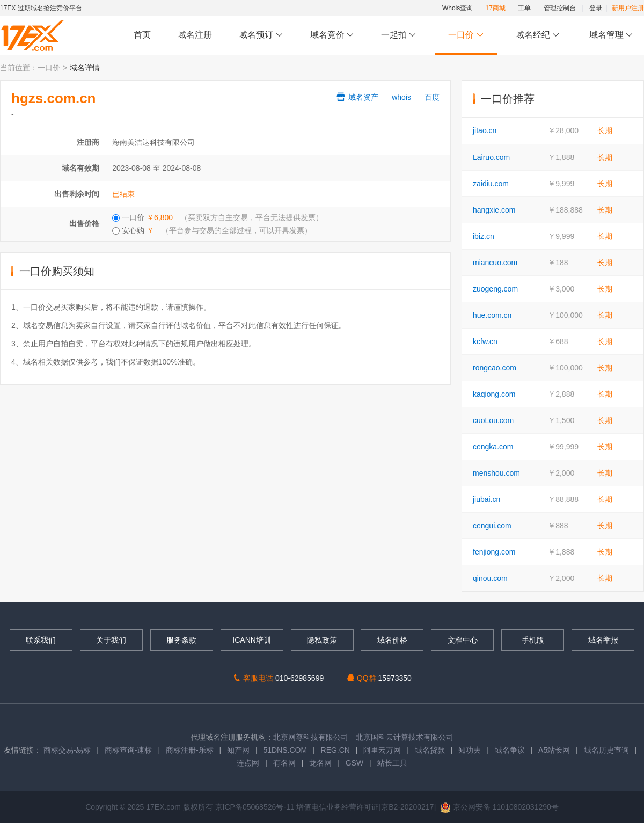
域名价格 (392, 640)
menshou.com (496, 473)
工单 (524, 8)
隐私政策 (322, 640)
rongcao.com (495, 368)
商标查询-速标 (130, 750)
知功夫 (470, 750)
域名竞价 (332, 35)
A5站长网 (554, 750)
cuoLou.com (493, 420)
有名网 (284, 763)
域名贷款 (430, 750)
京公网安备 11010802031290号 (499, 807)
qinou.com (490, 578)
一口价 (466, 35)
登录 (596, 8)
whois (401, 97)
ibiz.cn (484, 236)
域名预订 (261, 35)
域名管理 (611, 35)
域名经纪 (537, 35)
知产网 (238, 750)
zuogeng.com (495, 289)
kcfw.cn (485, 341)
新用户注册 (628, 8)
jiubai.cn (486, 499)
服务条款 (181, 640)
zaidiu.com (491, 184)
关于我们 (111, 640)
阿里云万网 (382, 750)
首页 (142, 35)
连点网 (248, 763)
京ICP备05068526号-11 (256, 807)
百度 (432, 97)
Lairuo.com (491, 157)
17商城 (496, 8)
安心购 (212, 230)
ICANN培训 (252, 640)
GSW (354, 763)
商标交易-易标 (67, 750)
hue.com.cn (492, 315)
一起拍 (400, 35)
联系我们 (41, 640)
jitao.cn (485, 130)
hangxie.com (494, 210)
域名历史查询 (606, 750)
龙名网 (320, 763)
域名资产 (357, 97)
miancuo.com (495, 263)
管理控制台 (560, 8)
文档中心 (463, 640)
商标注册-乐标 (190, 750)
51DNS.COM (285, 750)
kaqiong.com (494, 394)
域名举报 (603, 640)
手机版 (533, 640)
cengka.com (493, 447)
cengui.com (492, 526)
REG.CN (335, 750)
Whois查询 (458, 8)
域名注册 (195, 35)
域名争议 (511, 750)
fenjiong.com (494, 552)
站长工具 (392, 763)
